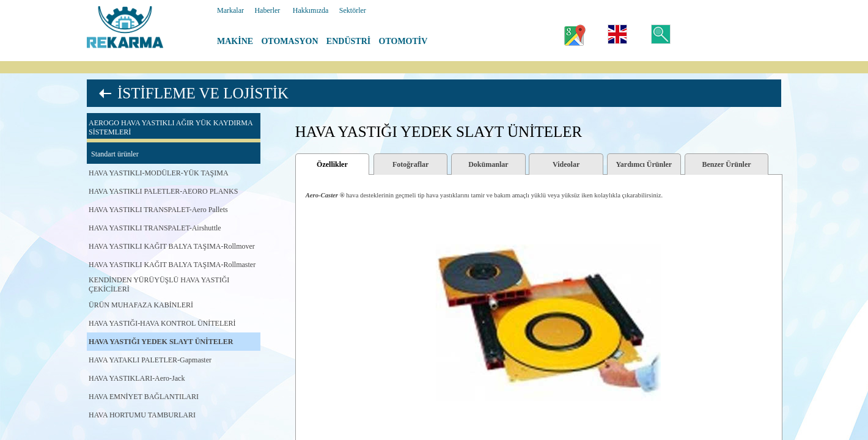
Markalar (230, 10)
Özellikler (332, 164)
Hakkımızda (311, 10)
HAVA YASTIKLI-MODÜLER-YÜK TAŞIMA (159, 173)
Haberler (267, 10)
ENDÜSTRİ (348, 41)
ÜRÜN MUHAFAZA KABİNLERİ (141, 305)
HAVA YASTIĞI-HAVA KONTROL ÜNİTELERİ (162, 323)
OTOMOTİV (403, 41)
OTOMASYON (289, 41)
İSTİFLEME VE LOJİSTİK (203, 93)
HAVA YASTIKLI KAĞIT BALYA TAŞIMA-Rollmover (172, 246)
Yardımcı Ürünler (644, 164)
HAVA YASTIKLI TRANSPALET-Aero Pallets (158, 210)
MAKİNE (235, 41)
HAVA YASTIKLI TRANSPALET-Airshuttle (155, 228)
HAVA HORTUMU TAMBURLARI (142, 415)
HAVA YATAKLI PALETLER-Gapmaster (150, 360)
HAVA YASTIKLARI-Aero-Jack (137, 378)
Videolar (566, 164)
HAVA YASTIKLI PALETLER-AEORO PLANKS (163, 191)
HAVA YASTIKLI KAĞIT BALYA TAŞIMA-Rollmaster (172, 265)
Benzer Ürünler (726, 164)
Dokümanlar (488, 164)
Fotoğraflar (410, 164)
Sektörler (353, 10)
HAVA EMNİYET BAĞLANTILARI (144, 397)
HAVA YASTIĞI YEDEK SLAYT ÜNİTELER (161, 342)
